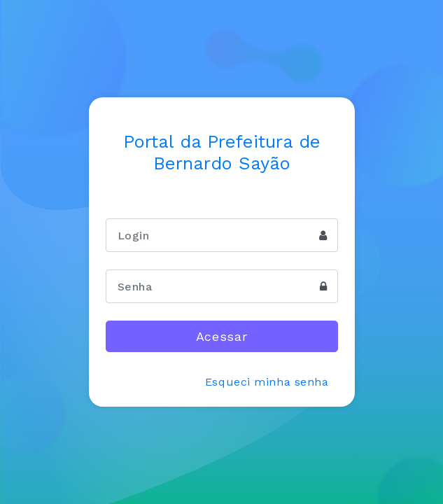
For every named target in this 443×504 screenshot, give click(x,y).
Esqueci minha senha (267, 382)
